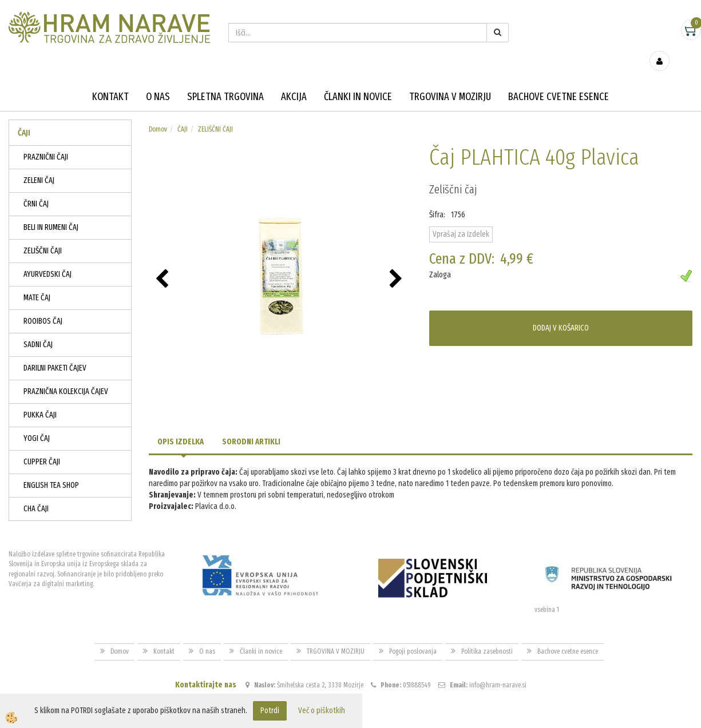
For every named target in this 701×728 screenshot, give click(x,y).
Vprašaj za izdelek (461, 218)
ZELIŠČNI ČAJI (43, 234)
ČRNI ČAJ (36, 187)
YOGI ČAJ (37, 422)
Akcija (294, 80)
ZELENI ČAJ (39, 164)
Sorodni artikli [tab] (251, 425)
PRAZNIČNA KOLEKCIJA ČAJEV (66, 375)
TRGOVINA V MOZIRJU (450, 80)
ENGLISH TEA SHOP (51, 469)
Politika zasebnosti (487, 635)
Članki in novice (358, 80)
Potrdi (270, 711)
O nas (158, 80)
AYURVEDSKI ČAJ (47, 258)
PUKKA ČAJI (40, 398)
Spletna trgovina (225, 80)
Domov (158, 113)
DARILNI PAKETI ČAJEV (55, 351)
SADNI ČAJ (38, 328)
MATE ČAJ (37, 281)
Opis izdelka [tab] (181, 425)
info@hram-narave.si (498, 668)
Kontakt (110, 80)
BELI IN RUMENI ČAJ (51, 211)
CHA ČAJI (36, 492)
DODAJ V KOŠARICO (561, 311)
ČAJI (183, 113)
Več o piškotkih (322, 711)
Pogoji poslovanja (413, 635)
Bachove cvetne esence (559, 80)
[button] (397, 263)
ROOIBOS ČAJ (43, 305)
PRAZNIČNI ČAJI (46, 140)
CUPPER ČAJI (42, 445)
